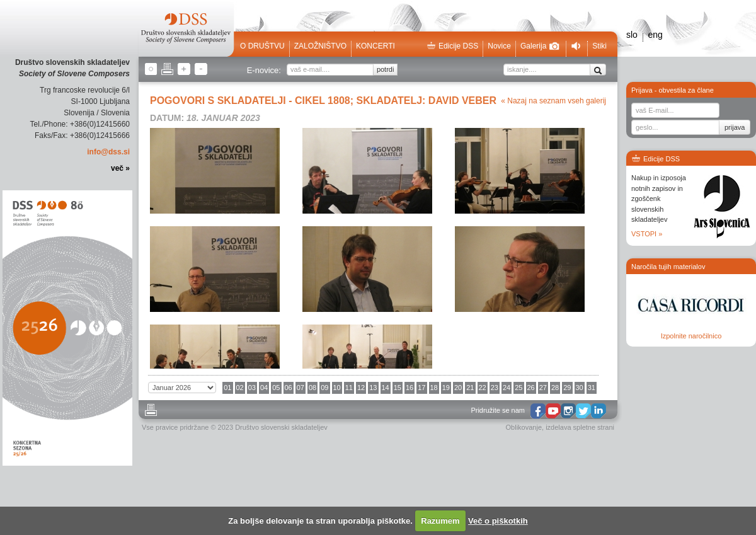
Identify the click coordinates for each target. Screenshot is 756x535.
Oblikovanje (524, 427)
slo (632, 35)
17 (421, 388)
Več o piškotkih (498, 521)
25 (518, 388)
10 (337, 388)
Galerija (540, 46)
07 (301, 388)
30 (580, 388)
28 (555, 388)
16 (409, 388)
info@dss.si (108, 152)
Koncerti (375, 46)
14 (386, 388)
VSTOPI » (647, 234)
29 (567, 388)
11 (349, 388)
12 (361, 388)
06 (289, 388)
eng (655, 35)
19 (446, 388)
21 (470, 388)
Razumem (440, 521)
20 (458, 388)
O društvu (262, 46)
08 (312, 388)
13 (373, 388)
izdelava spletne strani (580, 427)
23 (495, 388)
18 (434, 388)
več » (120, 168)
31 (592, 388)
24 (507, 388)
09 (324, 388)
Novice (499, 46)
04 (264, 388)
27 (543, 388)
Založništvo (320, 46)
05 (276, 388)
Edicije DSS (452, 46)
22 (483, 388)
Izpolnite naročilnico (691, 336)
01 (227, 388)
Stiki (599, 46)
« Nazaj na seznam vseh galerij (553, 101)
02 (240, 388)
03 (252, 388)
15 (398, 388)
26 (531, 388)
